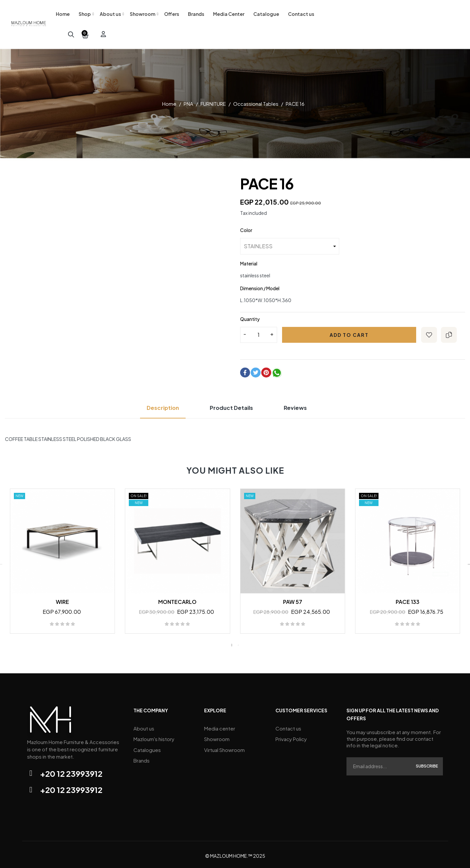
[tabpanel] (62, 562)
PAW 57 (293, 599)
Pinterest (266, 370)
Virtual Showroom (224, 746)
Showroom (217, 736)
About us (144, 726)
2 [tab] (238, 643)
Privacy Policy (291, 736)
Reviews (302, 405)
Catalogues (147, 746)
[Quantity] (259, 333)
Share (245, 370)
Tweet (256, 370)
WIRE (62, 599)
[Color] (290, 244)
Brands (142, 755)
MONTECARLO (177, 599)
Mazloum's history (154, 736)
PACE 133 (408, 599)
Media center (220, 726)
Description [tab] (157, 405)
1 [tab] (232, 643)
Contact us (288, 726)
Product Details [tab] (232, 405)
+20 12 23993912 (71, 771)
